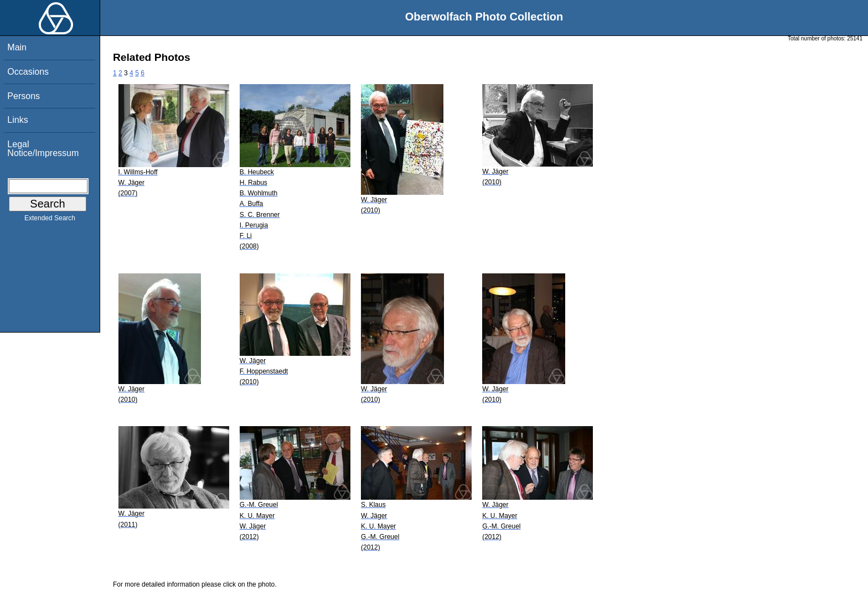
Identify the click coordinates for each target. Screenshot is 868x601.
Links (17, 120)
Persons (24, 96)
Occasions (28, 72)
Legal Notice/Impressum (43, 149)
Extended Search (50, 220)
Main (17, 47)
